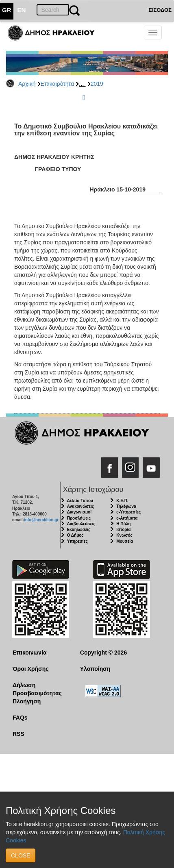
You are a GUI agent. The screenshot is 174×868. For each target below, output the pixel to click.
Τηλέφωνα (126, 506)
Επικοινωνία (30, 653)
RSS (18, 734)
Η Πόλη (123, 524)
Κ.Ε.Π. (122, 501)
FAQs (20, 718)
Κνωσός (124, 535)
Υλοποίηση (95, 669)
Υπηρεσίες (77, 541)
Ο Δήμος (75, 535)
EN (22, 10)
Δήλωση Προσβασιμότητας (37, 689)
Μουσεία (125, 541)
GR (7, 10)
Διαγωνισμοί (79, 512)
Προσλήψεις (79, 518)
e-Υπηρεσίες (128, 512)
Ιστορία (123, 530)
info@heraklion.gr (41, 520)
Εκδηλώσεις (79, 530)
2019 (97, 84)
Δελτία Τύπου (80, 501)
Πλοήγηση (27, 701)
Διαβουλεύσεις (81, 524)
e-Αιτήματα (127, 518)
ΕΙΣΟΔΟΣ (160, 10)
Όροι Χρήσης (31, 669)
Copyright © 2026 (103, 653)
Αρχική (27, 84)
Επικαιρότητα (57, 84)
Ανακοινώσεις (80, 506)
